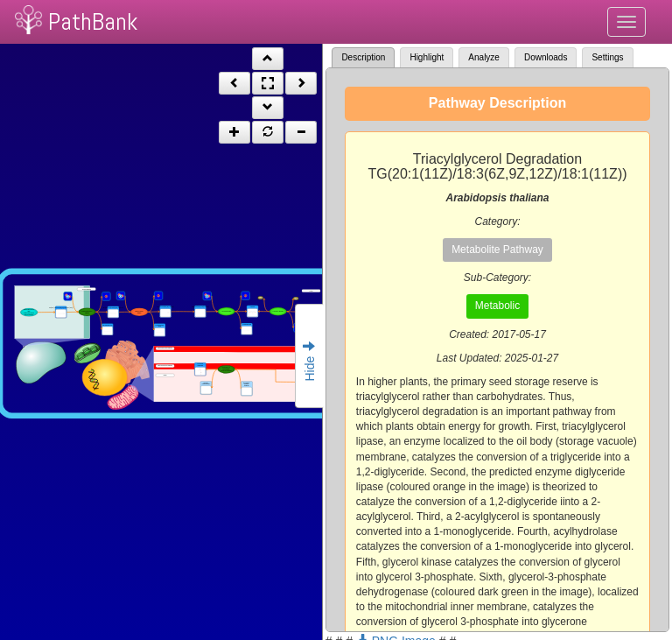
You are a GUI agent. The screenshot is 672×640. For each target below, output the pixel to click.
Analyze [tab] (484, 57)
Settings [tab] (607, 57)
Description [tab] (363, 57)
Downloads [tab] (546, 57)
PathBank (93, 21)
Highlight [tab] (427, 57)
